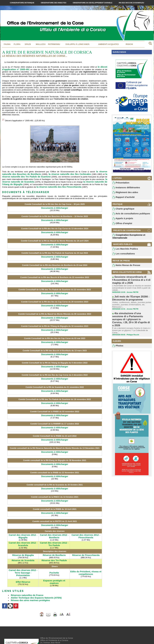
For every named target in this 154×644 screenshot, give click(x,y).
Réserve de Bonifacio (54, 541)
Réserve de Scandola (23, 546)
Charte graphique (122, 210)
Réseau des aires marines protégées (28, 579)
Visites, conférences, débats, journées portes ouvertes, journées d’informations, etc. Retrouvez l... (130, 300)
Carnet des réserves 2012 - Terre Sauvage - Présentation (23, 557)
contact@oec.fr (55, 633)
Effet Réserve (23, 563)
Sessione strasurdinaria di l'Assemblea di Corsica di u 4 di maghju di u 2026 (131, 281)
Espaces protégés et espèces (54, 563)
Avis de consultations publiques (128, 215)
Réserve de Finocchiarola (86, 541)
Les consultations (122, 256)
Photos (117, 332)
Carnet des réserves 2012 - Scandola (23, 531)
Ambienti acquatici (108, 44)
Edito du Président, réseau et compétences (86, 557)
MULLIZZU (41, 44)
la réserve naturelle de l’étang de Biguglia (79, 178)
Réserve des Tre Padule (54, 546)
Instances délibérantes (124, 188)
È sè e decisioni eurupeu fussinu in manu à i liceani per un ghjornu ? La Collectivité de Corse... (130, 317)
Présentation (120, 183)
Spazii (28, 44)
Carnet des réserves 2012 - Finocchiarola (86, 524)
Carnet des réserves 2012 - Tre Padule (54, 531)
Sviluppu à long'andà (77, 44)
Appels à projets (121, 220)
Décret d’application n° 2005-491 (19, 119)
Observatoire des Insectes (54, 3)
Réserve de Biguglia (23, 541)
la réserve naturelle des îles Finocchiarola (24, 183)
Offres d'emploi (121, 226)
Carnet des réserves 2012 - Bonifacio (54, 524)
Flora (17, 44)
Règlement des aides (123, 193)
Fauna (7, 44)
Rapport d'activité (122, 198)
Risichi (129, 44)
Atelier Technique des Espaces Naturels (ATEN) (33, 577)
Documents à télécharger (55, 204)
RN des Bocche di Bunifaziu (131, 3)
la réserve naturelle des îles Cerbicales (53, 171)
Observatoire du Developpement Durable (93, 3)
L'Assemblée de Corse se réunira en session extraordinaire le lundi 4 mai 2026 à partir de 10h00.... (130, 286)
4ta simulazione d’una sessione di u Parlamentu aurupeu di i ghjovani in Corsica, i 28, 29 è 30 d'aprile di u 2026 (131, 311)
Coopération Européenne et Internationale (126, 238)
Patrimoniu (54, 44)
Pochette (54, 557)
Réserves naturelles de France (25, 575)
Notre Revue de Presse (124, 268)
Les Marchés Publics (123, 251)
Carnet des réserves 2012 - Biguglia (23, 524)
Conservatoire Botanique (22, 3)
